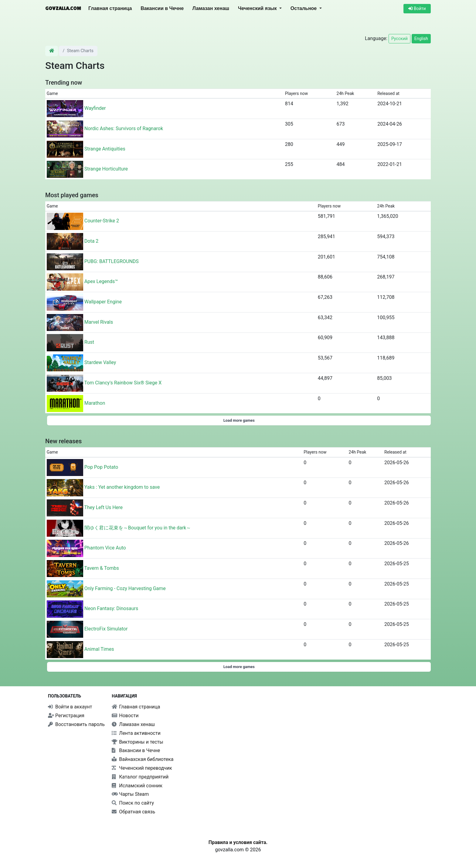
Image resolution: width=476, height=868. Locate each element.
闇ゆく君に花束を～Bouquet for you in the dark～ (138, 528)
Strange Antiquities (105, 149)
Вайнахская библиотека (143, 759)
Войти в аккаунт (70, 707)
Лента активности (136, 733)
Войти (417, 8)
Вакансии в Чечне (162, 8)
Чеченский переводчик (142, 768)
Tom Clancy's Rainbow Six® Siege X (123, 383)
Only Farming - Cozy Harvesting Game (125, 588)
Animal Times (99, 649)
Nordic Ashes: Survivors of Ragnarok (124, 128)
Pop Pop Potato (101, 467)
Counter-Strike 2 (102, 221)
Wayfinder (95, 108)
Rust (89, 342)
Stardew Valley (100, 362)
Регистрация (66, 716)
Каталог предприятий (140, 777)
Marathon (95, 403)
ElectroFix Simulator (106, 629)
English (421, 39)
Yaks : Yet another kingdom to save (122, 487)
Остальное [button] (304, 8)
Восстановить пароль (76, 724)
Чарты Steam (130, 794)
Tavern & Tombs (101, 568)
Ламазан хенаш (211, 8)
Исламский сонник (137, 786)
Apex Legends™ (101, 282)
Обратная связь (133, 812)
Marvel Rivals (99, 322)
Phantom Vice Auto (105, 548)
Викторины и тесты (137, 742)
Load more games (239, 420)
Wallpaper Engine (103, 302)
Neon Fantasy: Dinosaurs (111, 609)
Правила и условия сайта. (238, 842)
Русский (399, 39)
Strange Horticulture (106, 169)
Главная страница (110, 8)
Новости (125, 716)
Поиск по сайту (133, 803)
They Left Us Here (103, 507)
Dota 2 (92, 241)
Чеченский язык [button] (258, 8)
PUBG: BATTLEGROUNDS (112, 261)
